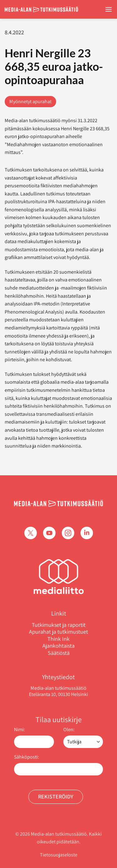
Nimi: (19, 729)
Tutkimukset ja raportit (59, 625)
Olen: (69, 729)
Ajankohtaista (58, 646)
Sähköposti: (27, 757)
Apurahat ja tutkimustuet (58, 632)
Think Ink (58, 639)
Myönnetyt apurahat (30, 101)
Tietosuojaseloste (59, 855)
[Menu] (109, 10)
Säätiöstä (59, 653)
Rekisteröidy (56, 796)
